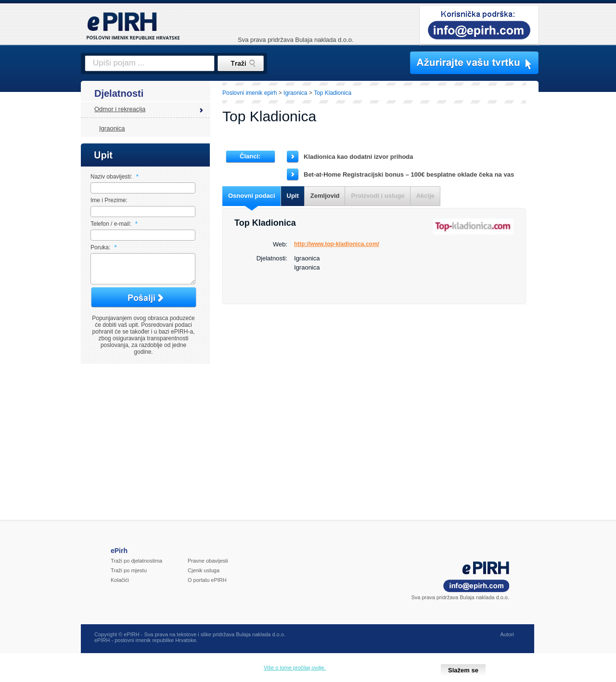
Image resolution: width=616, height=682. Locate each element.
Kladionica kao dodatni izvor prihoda (359, 157)
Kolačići (120, 586)
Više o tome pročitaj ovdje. (295, 668)
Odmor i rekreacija (120, 109)
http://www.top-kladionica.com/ (337, 244)
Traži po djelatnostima (136, 566)
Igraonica (112, 128)
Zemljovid (325, 196)
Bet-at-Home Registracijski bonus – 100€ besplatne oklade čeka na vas (409, 174)
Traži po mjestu (129, 576)
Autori (507, 640)
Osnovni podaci (252, 196)
